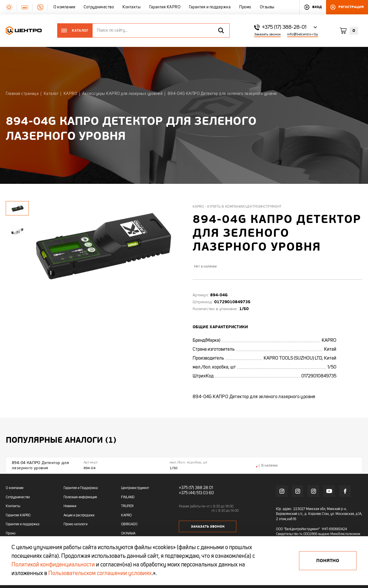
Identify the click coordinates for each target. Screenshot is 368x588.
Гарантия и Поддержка (81, 488)
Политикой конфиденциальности (53, 565)
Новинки (70, 506)
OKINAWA (128, 534)
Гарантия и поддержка (23, 524)
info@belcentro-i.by (303, 34)
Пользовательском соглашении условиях (100, 574)
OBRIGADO (129, 524)
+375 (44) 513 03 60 (196, 493)
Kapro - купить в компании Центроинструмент (237, 207)
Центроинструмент (135, 488)
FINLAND (128, 497)
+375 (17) (186, 488)
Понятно (328, 561)
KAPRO (126, 516)
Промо (11, 534)
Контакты (13, 506)
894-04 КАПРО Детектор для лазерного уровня (40, 465)
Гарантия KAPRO (18, 516)
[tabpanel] (17, 231)
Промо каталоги (75, 524)
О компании (15, 488)
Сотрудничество (18, 497)
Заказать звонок (267, 34)
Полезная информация (80, 497)
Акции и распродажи (79, 516)
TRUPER (127, 506)
